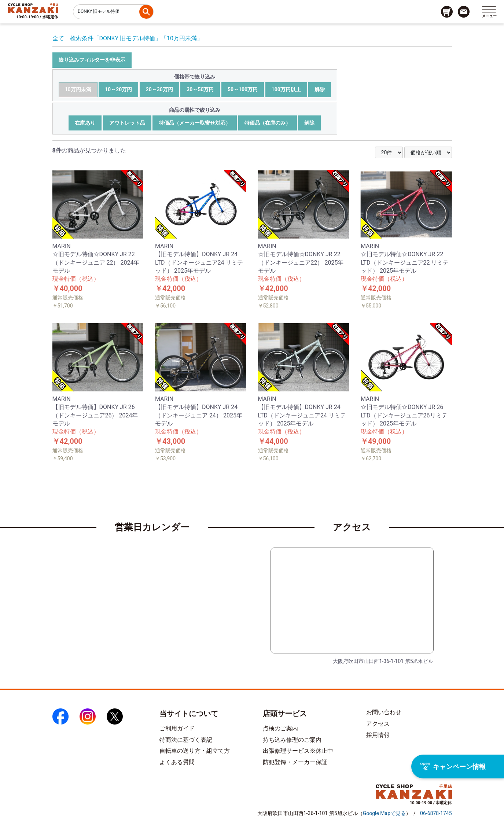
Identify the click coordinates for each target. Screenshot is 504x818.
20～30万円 (159, 89)
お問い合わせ (384, 712)
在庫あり (85, 123)
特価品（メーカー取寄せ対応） (195, 123)
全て (58, 38)
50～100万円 (243, 89)
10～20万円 (118, 89)
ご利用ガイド (177, 728)
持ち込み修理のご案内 (292, 740)
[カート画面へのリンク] (447, 12)
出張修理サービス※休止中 (298, 751)
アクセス (378, 724)
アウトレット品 (127, 123)
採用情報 (378, 735)
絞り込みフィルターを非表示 (92, 60)
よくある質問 (177, 762)
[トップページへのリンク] (33, 8)
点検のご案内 (280, 728)
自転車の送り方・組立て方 (195, 751)
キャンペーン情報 (453, 767)
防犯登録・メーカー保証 (295, 762)
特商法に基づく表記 (186, 740)
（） (384, 813)
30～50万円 (200, 89)
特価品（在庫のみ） (268, 123)
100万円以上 (286, 89)
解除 (320, 89)
